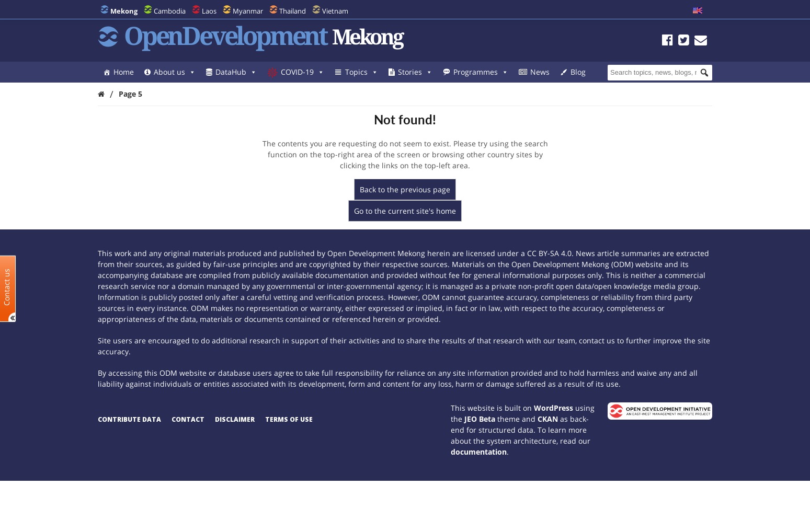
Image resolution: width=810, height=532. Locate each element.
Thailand (293, 11)
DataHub (236, 72)
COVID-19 (303, 72)
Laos (209, 11)
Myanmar (248, 11)
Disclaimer (235, 419)
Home (124, 72)
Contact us (7, 287)
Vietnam (335, 11)
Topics (362, 72)
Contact (188, 419)
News (540, 72)
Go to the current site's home (405, 211)
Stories (415, 72)
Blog (578, 72)
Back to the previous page (405, 189)
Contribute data (129, 419)
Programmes (481, 72)
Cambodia (170, 11)
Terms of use (289, 419)
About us (175, 72)
